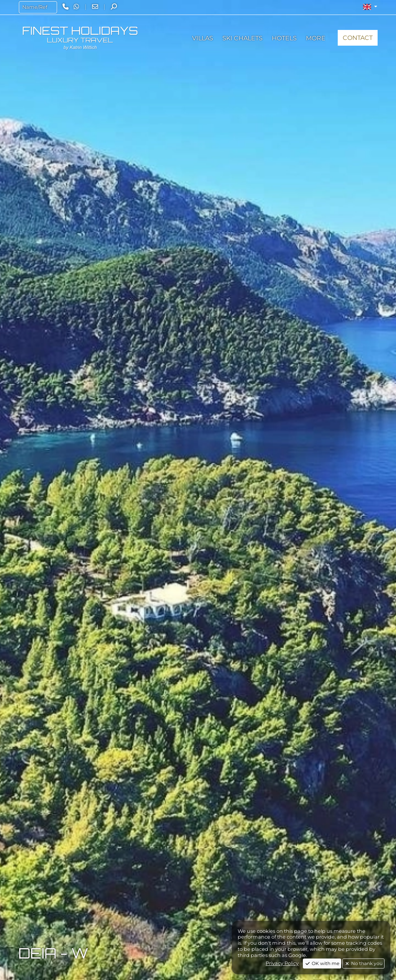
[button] (370, 7)
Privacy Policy (282, 963)
